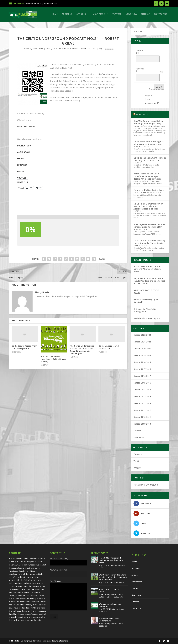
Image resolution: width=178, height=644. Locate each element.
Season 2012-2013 (142, 403)
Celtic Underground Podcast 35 (109, 358)
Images (137, 468)
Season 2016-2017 (142, 376)
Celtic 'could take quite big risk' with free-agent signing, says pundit (149, 144)
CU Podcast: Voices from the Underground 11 (24, 358)
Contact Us (120, 25)
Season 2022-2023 (142, 335)
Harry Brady (38, 60)
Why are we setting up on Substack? (42, 3)
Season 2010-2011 (142, 417)
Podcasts (74, 60)
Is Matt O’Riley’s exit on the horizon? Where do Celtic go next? (147, 269)
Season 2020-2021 (142, 349)
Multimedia (59, 25)
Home (14, 25)
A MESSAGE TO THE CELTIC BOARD (146, 291)
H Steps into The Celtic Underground (145, 310)
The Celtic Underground (22, 641)
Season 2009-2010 (142, 424)
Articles (41, 25)
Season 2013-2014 (88, 60)
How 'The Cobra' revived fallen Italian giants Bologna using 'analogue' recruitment (148, 123)
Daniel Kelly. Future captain (147, 318)
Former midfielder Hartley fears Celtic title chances (149, 191)
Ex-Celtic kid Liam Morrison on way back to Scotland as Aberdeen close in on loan (148, 206)
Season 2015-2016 (142, 383)
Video (136, 461)
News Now (91, 25)
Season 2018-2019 (142, 362)
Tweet (21, 199)
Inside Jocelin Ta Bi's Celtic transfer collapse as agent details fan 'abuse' (146, 176)
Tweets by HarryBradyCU (146, 485)
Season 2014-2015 (142, 390)
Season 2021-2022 (142, 342)
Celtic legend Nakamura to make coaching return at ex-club (150, 159)
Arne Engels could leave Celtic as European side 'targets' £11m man (149, 227)
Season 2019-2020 (142, 355)
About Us (27, 25)
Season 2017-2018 (142, 369)
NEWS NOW (142, 114)
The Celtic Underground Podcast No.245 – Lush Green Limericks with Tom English (82, 361)
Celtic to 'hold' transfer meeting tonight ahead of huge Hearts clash (149, 243)
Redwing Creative (60, 641)
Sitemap (105, 25)
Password (140, 75)
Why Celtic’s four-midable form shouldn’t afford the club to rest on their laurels (149, 281)
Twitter (76, 25)
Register (149, 95)
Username (139, 62)
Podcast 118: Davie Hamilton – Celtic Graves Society (53, 370)
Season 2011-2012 (142, 410)
